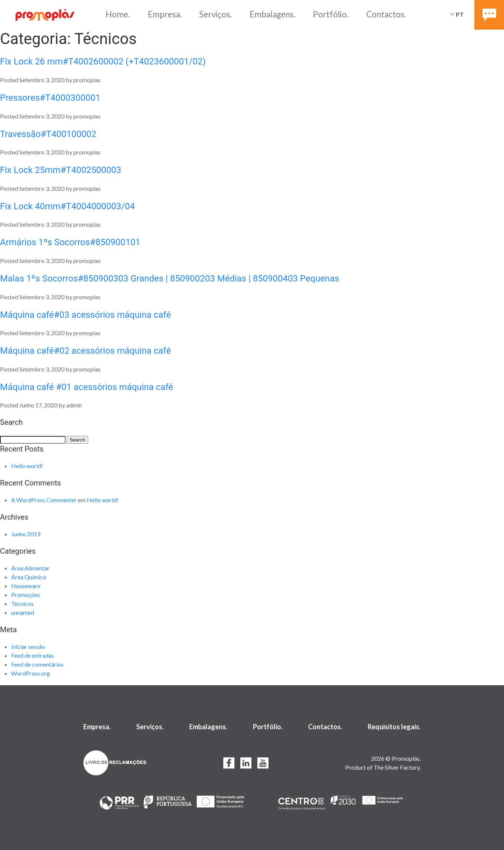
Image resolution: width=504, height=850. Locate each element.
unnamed (23, 612)
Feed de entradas (33, 655)
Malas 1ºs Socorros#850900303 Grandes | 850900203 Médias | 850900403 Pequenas (170, 279)
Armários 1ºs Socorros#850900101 (70, 242)
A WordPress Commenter (44, 500)
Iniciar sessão (28, 646)
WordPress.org (31, 673)
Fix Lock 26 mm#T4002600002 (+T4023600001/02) (103, 61)
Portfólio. (331, 14)
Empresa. (165, 14)
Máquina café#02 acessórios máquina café (85, 351)
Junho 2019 (26, 534)
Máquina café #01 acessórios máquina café (86, 387)
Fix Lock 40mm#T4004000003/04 (67, 206)
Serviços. (216, 14)
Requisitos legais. (394, 727)
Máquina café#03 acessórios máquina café (85, 315)
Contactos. (386, 14)
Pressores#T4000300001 (50, 98)
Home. (118, 14)
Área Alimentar (30, 568)
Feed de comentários (37, 664)
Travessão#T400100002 (48, 134)
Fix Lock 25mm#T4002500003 (61, 170)
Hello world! (27, 466)
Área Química (29, 577)
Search (77, 440)
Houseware (26, 586)
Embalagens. (273, 14)
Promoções (26, 595)
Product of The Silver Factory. (383, 767)
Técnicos (22, 604)
